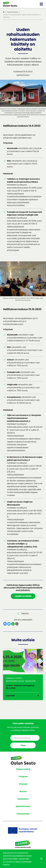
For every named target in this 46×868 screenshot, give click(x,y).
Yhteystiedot (23, 814)
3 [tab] (23, 710)
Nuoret (23, 791)
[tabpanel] (23, 675)
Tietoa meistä (23, 769)
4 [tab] (25, 710)
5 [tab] (28, 710)
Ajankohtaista (23, 806)
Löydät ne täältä (23, 596)
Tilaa (23, 745)
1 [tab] (18, 710)
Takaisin (25, 613)
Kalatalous (23, 799)
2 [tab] (21, 710)
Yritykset (23, 777)
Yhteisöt (23, 784)
